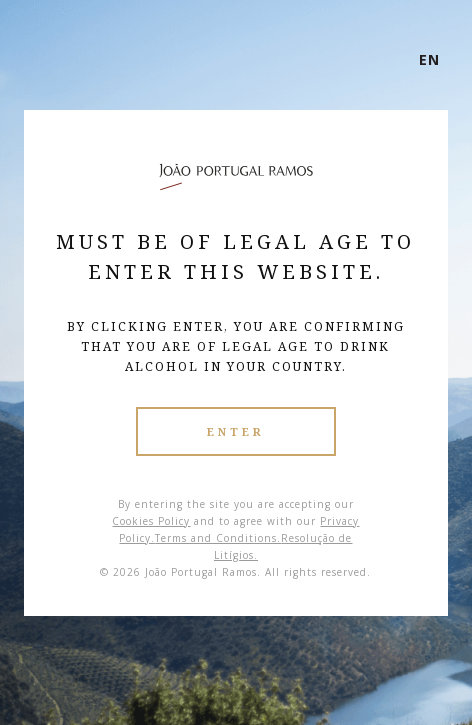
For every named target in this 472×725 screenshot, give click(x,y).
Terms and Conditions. (218, 538)
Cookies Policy (151, 521)
